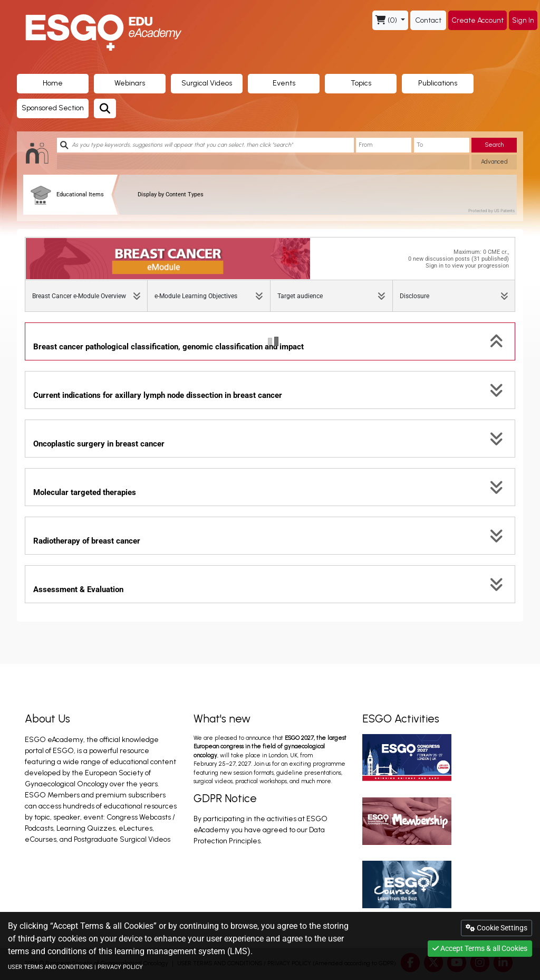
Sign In (523, 20)
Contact (428, 20)
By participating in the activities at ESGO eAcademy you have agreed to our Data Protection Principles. (261, 830)
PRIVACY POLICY (120, 967)
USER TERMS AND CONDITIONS (50, 967)
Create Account (478, 20)
